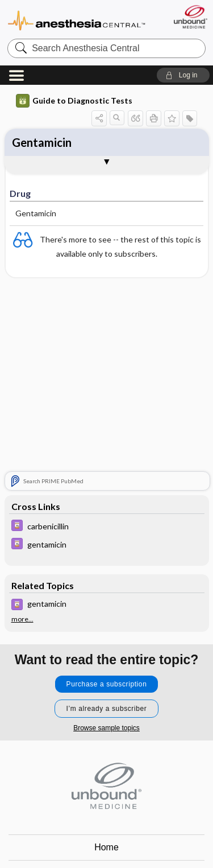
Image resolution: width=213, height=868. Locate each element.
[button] (183, 75)
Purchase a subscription (107, 684)
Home (106, 847)
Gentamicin (42, 142)
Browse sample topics (106, 728)
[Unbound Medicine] (190, 17)
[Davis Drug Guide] (107, 527)
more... (22, 619)
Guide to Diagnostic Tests (74, 101)
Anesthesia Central (77, 20)
